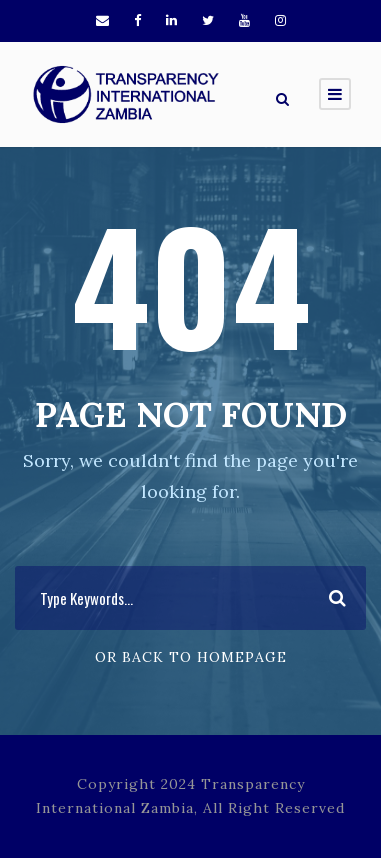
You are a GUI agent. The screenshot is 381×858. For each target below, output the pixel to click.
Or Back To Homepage (191, 657)
